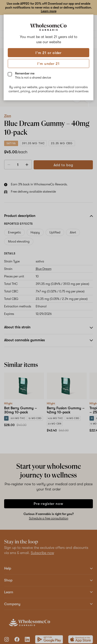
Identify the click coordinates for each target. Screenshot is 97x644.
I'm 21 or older (48, 53)
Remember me (33, 75)
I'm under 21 (48, 64)
